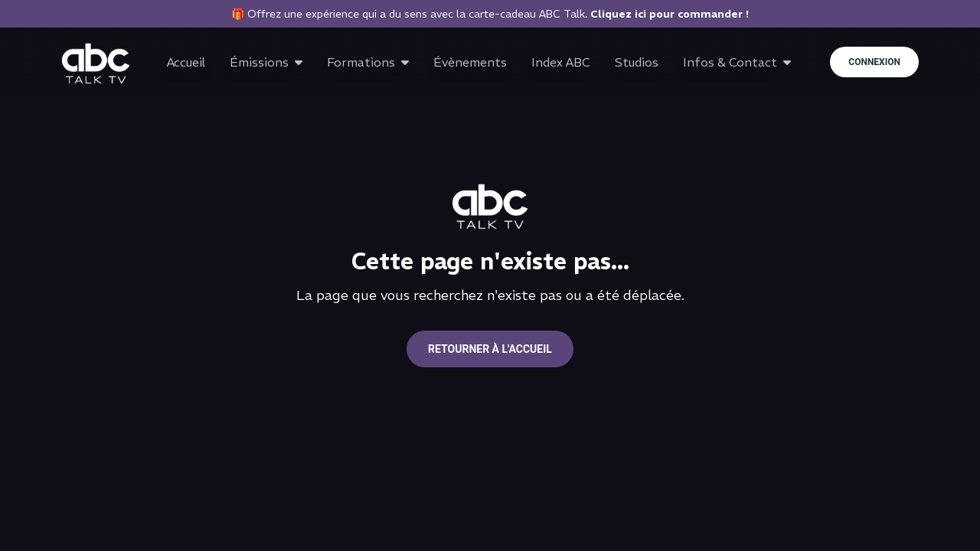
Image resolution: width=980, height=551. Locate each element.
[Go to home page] (96, 64)
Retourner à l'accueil (490, 349)
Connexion (874, 62)
